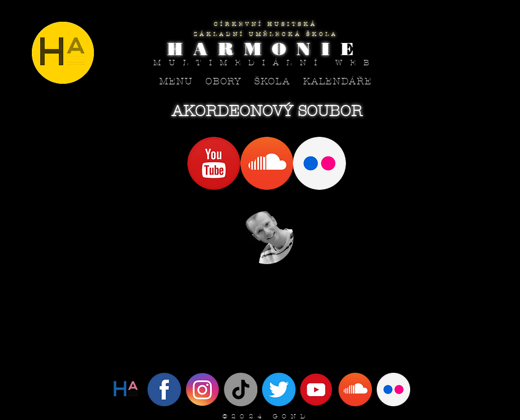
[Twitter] (126, 390)
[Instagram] (202, 390)
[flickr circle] (393, 390)
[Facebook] (164, 390)
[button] (224, 81)
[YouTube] (317, 390)
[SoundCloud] (355, 390)
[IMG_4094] (279, 390)
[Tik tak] (241, 390)
